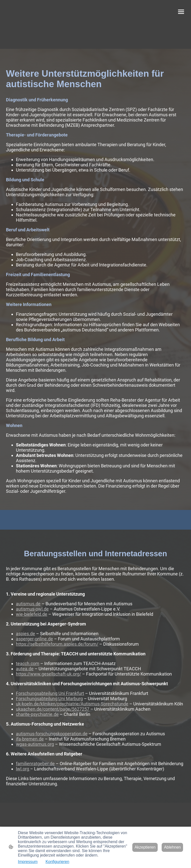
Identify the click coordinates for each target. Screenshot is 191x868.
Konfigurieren (57, 862)
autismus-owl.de (32, 609)
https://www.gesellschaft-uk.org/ (48, 674)
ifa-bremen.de (30, 739)
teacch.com (28, 663)
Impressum (28, 862)
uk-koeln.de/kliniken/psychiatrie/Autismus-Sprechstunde (72, 704)
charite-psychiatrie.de (37, 714)
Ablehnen (172, 847)
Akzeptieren (145, 847)
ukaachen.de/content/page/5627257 (53, 709)
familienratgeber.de (35, 764)
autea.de (25, 669)
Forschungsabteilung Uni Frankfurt (50, 693)
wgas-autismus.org (35, 744)
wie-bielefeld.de (32, 614)
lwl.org (23, 769)
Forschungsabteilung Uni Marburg (49, 699)
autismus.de (28, 604)
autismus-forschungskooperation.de (52, 734)
